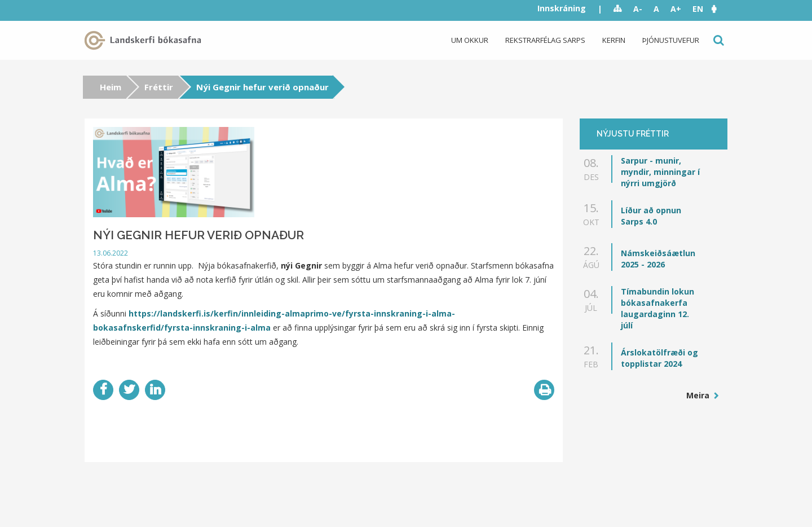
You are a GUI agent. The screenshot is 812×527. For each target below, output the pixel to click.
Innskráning (562, 8)
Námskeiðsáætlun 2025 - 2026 (658, 259)
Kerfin (614, 40)
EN (698, 9)
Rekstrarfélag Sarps (545, 40)
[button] (720, 9)
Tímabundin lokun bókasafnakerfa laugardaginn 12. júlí (657, 308)
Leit (718, 40)
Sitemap (618, 9)
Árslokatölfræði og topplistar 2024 (659, 358)
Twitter (129, 390)
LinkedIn (155, 390)
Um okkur (470, 40)
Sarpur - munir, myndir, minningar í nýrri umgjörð (660, 172)
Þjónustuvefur (671, 40)
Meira (699, 395)
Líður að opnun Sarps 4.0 (651, 216)
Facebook (103, 390)
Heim (111, 87)
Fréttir (159, 87)
